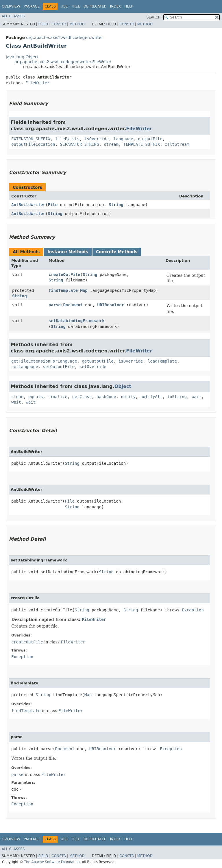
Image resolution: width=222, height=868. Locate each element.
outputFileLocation (33, 144)
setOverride (93, 367)
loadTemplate (162, 361)
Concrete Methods (117, 252)
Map (84, 290)
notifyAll (151, 397)
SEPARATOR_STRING (80, 144)
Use (64, 6)
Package (32, 6)
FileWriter (37, 83)
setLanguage (25, 367)
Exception (193, 610)
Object (123, 386)
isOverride (97, 139)
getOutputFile (98, 361)
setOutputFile (59, 367)
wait (197, 397)
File (53, 205)
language (123, 139)
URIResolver (111, 305)
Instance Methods (68, 252)
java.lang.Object (22, 57)
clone (17, 397)
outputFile (150, 139)
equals (36, 397)
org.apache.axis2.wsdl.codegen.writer (64, 38)
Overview (11, 6)
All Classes (13, 16)
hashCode (106, 397)
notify (128, 397)
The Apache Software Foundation (52, 862)
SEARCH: (154, 17)
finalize (57, 397)
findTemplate (63, 290)
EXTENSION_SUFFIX (31, 139)
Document (73, 305)
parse (55, 305)
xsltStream (177, 144)
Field (43, 24)
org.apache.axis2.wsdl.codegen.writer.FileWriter (63, 62)
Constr (59, 24)
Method (77, 24)
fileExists (67, 139)
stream (111, 144)
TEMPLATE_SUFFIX (142, 144)
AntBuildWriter (28, 205)
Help (129, 6)
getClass (82, 397)
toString (177, 397)
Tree (76, 6)
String (116, 205)
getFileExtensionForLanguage (44, 361)
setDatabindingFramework (77, 321)
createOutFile (64, 275)
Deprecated (95, 6)
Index (116, 6)
